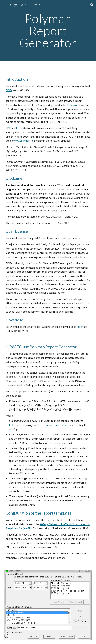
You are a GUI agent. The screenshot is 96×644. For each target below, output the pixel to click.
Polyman (72, 105)
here (79, 327)
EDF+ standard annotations (53, 425)
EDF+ (9, 90)
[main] (48, 31)
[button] (4, 5)
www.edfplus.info (23, 141)
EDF (8, 128)
